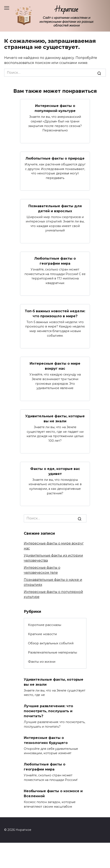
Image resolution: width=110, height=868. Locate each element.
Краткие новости (42, 634)
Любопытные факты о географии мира (55, 261)
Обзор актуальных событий (51, 643)
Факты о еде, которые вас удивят (55, 471)
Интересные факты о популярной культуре (55, 108)
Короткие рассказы (45, 625)
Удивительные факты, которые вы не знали (55, 419)
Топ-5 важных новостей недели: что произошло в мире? (55, 313)
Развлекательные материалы (52, 652)
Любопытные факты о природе (55, 158)
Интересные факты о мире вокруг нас (55, 366)
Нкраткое (66, 10)
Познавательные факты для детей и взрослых (55, 208)
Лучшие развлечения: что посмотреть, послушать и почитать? (48, 711)
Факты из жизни (42, 662)
